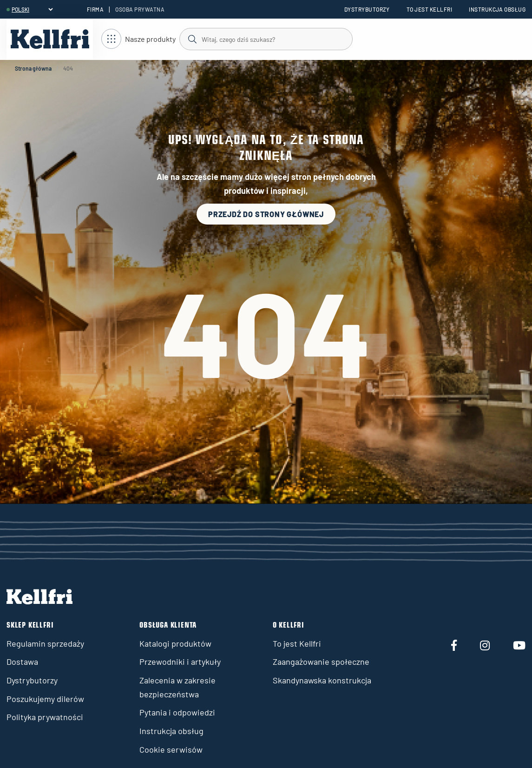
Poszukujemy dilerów (45, 699)
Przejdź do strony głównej (266, 214)
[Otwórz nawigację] (138, 39)
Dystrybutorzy (367, 9)
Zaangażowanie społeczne (321, 662)
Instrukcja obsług (497, 9)
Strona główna (33, 68)
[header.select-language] (32, 9)
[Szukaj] (265, 39)
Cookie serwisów (171, 749)
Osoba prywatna (140, 9)
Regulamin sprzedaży (45, 643)
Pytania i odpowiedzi (177, 712)
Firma (95, 9)
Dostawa (22, 662)
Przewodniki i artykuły (180, 662)
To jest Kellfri (429, 9)
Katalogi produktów (175, 643)
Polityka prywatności (45, 717)
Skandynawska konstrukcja (322, 680)
